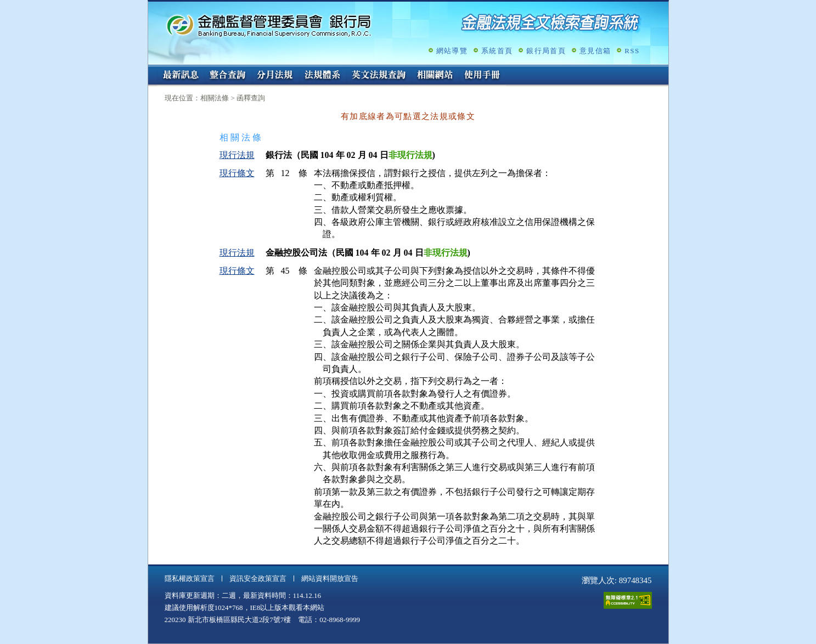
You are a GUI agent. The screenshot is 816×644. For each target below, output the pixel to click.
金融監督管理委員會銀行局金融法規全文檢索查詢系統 (269, 25)
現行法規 (237, 155)
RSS (632, 51)
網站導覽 (452, 51)
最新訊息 (181, 76)
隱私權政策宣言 (190, 578)
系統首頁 (497, 51)
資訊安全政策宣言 (258, 578)
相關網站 (435, 76)
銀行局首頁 (546, 51)
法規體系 (322, 76)
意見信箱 (595, 51)
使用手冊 (482, 76)
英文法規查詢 (379, 76)
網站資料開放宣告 (330, 578)
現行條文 (237, 173)
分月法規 (275, 76)
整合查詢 (228, 76)
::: (152, 69)
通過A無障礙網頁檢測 (628, 600)
